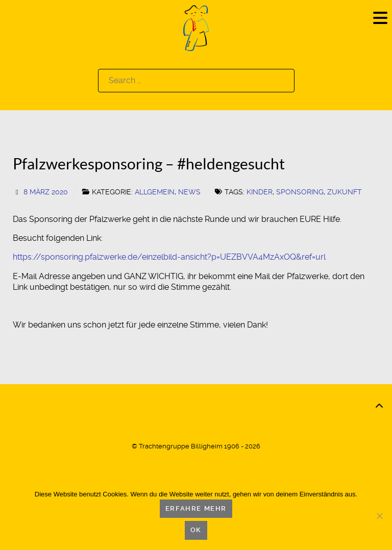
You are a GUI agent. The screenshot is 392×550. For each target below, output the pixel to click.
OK (196, 530)
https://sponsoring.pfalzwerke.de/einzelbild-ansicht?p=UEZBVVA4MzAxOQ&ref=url (169, 257)
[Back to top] (379, 406)
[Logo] (196, 27)
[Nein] (379, 516)
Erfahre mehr (196, 508)
